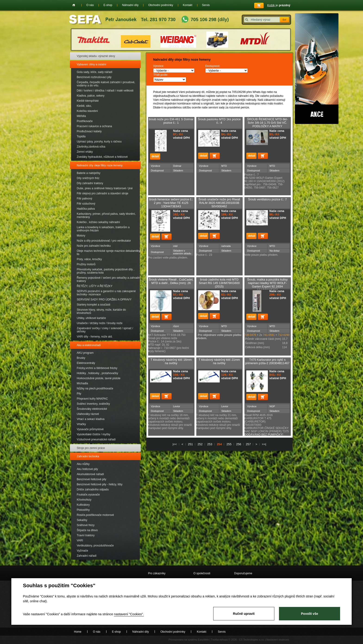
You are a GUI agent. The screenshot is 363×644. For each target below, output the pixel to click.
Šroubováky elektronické (92, 409)
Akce (317, 69)
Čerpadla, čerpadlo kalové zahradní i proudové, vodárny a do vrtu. (106, 84)
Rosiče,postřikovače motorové (95, 515)
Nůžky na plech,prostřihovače (95, 388)
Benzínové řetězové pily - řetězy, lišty (100, 484)
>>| (264, 444)
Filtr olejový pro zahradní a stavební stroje (103, 193)
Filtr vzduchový (86, 204)
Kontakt (188, 5)
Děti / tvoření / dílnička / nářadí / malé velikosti (105, 91)
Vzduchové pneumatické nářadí (96, 439)
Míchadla (83, 383)
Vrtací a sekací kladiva (91, 419)
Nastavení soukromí (278, 640)
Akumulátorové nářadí (90, 474)
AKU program (85, 353)
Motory (81, 236)
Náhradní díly (130, 5)
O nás (90, 5)
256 (239, 444)
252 (200, 444)
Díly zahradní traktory (90, 183)
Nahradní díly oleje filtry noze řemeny (100, 165)
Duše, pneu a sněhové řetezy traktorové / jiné (105, 188)
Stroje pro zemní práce (91, 448)
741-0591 (269, 335)
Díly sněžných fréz (88, 178)
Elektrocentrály (86, 363)
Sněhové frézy (86, 525)
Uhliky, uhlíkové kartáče (91, 318)
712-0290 (284, 335)
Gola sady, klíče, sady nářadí (95, 72)
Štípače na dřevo (87, 530)
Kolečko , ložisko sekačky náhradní (99, 222)
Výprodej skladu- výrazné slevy (96, 56)
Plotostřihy (83, 510)
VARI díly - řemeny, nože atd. (95, 337)
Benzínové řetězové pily (92, 479)
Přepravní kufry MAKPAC (92, 399)
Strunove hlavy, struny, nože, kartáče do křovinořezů (101, 311)
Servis (206, 5)
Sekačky (82, 520)
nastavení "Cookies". (129, 614)
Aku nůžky (83, 464)
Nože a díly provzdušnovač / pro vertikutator (104, 241)
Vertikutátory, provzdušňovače (95, 546)
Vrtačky (81, 424)
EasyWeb (203, 640)
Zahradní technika (88, 456)
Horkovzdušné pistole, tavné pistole (99, 378)
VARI (80, 540)
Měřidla (81, 116)
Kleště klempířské (88, 101)
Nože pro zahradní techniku (94, 246)
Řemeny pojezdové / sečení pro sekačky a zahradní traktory (109, 279)
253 (210, 444)
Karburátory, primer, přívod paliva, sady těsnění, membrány (106, 215)
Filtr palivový (85, 199)
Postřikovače (85, 121)
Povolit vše (310, 614)
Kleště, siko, (84, 106)
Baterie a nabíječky (89, 173)
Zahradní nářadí (87, 556)
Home (74, 5)
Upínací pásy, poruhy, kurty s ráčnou (99, 142)
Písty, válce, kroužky (89, 259)
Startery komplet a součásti (94, 305)
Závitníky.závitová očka (91, 147)
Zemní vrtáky (85, 152)
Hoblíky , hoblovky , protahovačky (98, 373)
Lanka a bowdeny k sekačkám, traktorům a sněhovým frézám (103, 229)
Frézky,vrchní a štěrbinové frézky (97, 368)
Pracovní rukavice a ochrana (94, 126)
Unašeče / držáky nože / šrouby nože (100, 323)
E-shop (108, 5)
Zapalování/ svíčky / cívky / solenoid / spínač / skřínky (105, 330)
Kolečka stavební (87, 111)
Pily (79, 394)
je (279, 5)
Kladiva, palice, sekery (91, 96)
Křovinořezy (84, 500)
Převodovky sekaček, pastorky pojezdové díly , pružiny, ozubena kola (106, 271)
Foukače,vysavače (88, 495)
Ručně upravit (244, 614)
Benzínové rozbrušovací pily (94, 77)
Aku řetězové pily (87, 469)
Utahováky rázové (88, 414)
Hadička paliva (86, 209)
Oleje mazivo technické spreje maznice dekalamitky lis (109, 253)
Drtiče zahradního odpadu (93, 489)
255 (229, 444)
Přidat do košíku (215, 156)
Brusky (81, 358)
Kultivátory (83, 505)
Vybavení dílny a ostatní (92, 64)
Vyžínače (83, 551)
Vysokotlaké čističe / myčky (94, 434)
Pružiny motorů (86, 264)
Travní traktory (86, 535)
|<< (175, 444)
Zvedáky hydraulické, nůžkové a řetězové (102, 157)
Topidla (81, 136)
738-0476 (250, 335)
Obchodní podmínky (161, 5)
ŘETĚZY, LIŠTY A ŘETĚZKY (95, 286)
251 (191, 444)
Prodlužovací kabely (89, 131)
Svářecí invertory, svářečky (93, 404)
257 (248, 444)
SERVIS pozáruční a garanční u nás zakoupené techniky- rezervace (106, 293)
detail (155, 156)
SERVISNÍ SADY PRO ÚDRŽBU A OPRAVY (104, 300)
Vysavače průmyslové (90, 429)
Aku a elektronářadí (89, 345)
